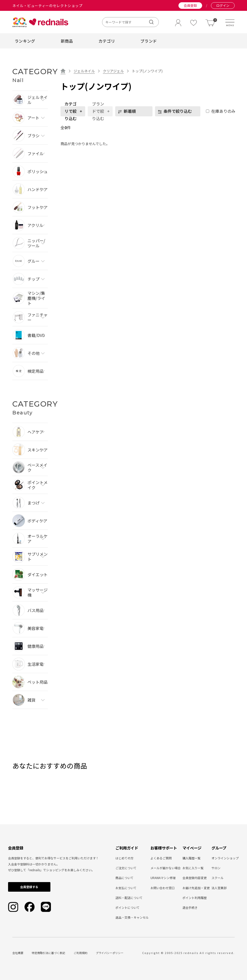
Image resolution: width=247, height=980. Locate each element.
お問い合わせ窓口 (163, 888)
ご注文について (126, 868)
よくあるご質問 (161, 858)
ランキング (25, 41)
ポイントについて (128, 907)
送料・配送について (129, 898)
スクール (218, 878)
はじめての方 (125, 858)
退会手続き (190, 907)
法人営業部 (219, 888)
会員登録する (29, 887)
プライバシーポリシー (110, 953)
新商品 (67, 41)
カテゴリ (107, 41)
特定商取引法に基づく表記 (48, 953)
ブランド (149, 41)
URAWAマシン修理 (163, 878)
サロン (216, 868)
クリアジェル (113, 71)
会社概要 (18, 953)
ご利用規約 (81, 953)
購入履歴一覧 (192, 858)
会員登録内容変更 (195, 878)
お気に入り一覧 (193, 868)
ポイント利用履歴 (195, 898)
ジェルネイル (84, 71)
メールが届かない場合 (166, 868)
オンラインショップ (225, 858)
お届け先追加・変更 (196, 888)
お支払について (126, 888)
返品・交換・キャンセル (132, 917)
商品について (125, 878)
